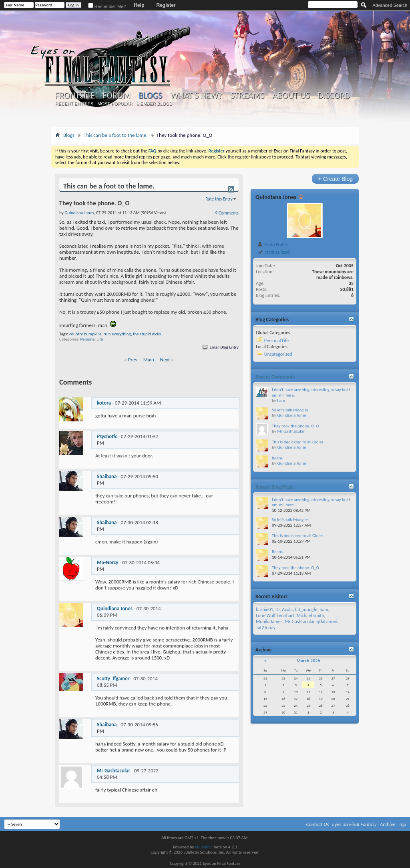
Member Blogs (154, 104)
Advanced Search (390, 5)
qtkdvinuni (327, 621)
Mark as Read (273, 252)
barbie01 (264, 609)
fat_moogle (306, 609)
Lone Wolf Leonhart (275, 615)
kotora (104, 403)
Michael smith (311, 615)
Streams (247, 96)
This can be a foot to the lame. (116, 135)
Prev (133, 360)
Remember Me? (107, 6)
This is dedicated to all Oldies (298, 442)
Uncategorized (278, 354)
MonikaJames (269, 621)
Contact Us (318, 824)
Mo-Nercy (108, 562)
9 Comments (227, 213)
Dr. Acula (284, 609)
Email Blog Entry (220, 347)
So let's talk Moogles (290, 410)
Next (165, 360)
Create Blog (335, 179)
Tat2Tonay (266, 627)
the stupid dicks (147, 334)
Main (149, 360)
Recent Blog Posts (274, 487)
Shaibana (107, 476)
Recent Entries (74, 104)
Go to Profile (272, 245)
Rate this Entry (219, 199)
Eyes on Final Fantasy (355, 824)
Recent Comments (275, 377)
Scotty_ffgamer (113, 679)
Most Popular (115, 104)
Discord (334, 96)
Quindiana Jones (115, 608)
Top (403, 824)
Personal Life (92, 339)
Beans (277, 458)
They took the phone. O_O (295, 426)
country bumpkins (85, 334)
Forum (116, 96)
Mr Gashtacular (114, 771)
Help (139, 5)
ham (281, 400)
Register (166, 5)
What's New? (197, 96)
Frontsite (75, 96)
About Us (291, 96)
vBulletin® (204, 847)
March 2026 (308, 661)
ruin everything (117, 334)
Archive (388, 824)
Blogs (150, 95)
